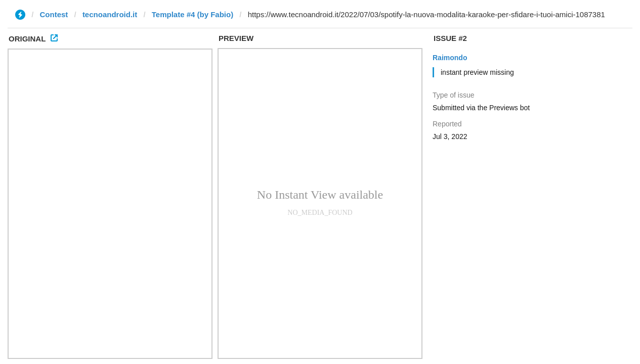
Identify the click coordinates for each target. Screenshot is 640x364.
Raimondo (450, 58)
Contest (54, 14)
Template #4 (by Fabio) (193, 14)
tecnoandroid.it (110, 14)
